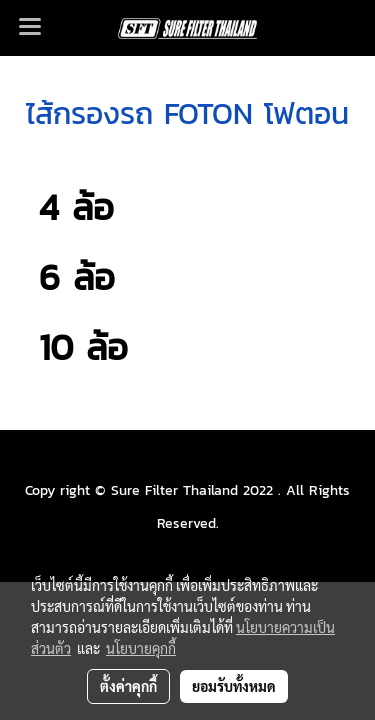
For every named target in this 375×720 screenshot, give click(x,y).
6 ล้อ (70, 277)
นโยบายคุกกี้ (141, 648)
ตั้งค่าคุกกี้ (128, 686)
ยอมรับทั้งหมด (234, 686)
